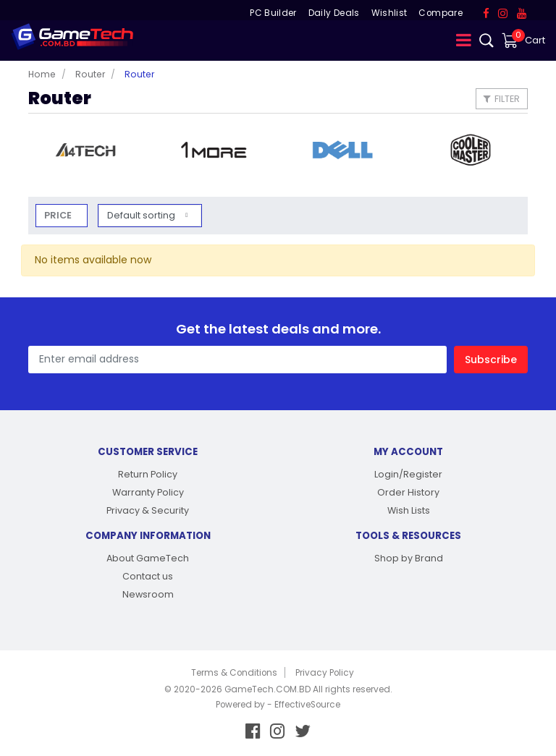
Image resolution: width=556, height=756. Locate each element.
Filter (502, 99)
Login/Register (408, 474)
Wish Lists (409, 510)
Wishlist (389, 13)
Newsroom (148, 594)
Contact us (148, 576)
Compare (440, 13)
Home (42, 74)
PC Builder (273, 13)
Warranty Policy (148, 492)
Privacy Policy (325, 673)
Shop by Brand (409, 558)
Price (58, 215)
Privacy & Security (148, 510)
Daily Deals (334, 13)
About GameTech (148, 558)
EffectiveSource (307, 705)
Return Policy (148, 474)
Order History (408, 492)
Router (90, 74)
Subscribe (491, 360)
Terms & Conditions (234, 673)
